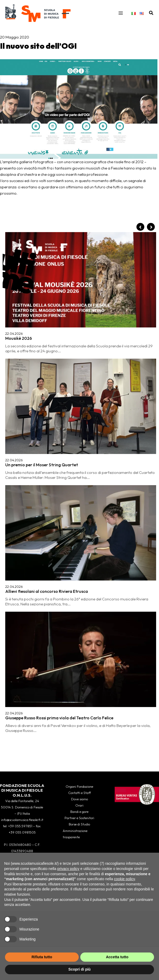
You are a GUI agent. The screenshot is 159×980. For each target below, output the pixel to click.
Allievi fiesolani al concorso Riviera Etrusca (47, 324)
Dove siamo (79, 799)
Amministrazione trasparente (75, 834)
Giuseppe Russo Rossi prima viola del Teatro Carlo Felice (59, 362)
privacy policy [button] (68, 869)
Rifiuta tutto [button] (42, 957)
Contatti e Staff (79, 793)
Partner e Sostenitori (79, 818)
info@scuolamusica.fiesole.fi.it (22, 820)
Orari (79, 805)
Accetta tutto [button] (117, 957)
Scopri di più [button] (80, 969)
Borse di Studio (79, 824)
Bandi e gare (79, 812)
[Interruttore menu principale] (121, 13)
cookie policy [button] (124, 879)
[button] (151, 13)
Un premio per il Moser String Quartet (42, 287)
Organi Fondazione (79, 786)
